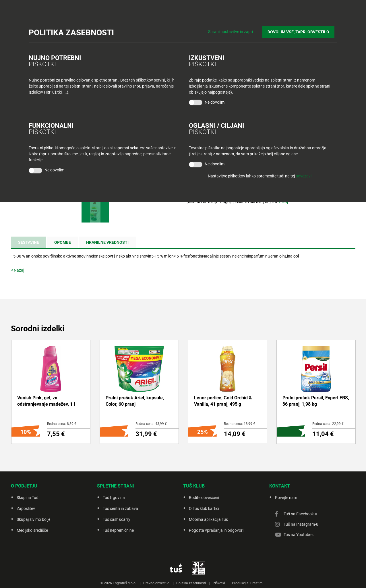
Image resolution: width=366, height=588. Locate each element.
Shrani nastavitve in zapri (236, 29)
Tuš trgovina (114, 498)
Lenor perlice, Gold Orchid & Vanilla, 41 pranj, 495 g (223, 401)
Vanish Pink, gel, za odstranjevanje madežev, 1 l (46, 401)
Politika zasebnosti (191, 583)
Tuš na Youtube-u (299, 535)
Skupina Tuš (27, 498)
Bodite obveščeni (204, 498)
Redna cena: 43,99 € (151, 424)
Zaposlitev (26, 508)
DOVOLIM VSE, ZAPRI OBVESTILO (301, 29)
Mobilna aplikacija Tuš (208, 519)
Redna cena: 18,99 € (240, 424)
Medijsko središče (32, 530)
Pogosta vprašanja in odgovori (216, 530)
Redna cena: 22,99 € (328, 424)
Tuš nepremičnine (118, 530)
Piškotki (219, 583)
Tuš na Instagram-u (301, 524)
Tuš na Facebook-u (300, 514)
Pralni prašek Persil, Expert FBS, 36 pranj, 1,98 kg (316, 401)
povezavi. (304, 176)
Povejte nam (286, 498)
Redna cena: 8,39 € (62, 424)
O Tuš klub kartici (204, 508)
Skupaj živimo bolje (33, 519)
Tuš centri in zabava (120, 508)
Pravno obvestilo (156, 583)
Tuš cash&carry (117, 519)
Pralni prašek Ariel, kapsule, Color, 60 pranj (135, 401)
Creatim (256, 583)
